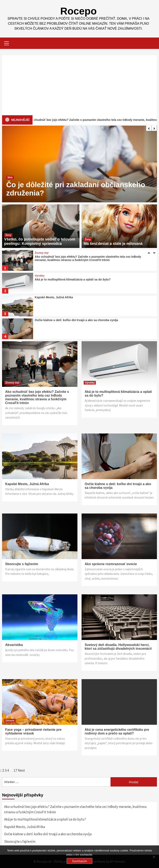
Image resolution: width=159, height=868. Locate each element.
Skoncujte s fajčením (22, 564)
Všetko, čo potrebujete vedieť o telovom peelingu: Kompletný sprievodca (40, 241)
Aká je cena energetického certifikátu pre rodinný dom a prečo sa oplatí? (117, 731)
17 (16, 770)
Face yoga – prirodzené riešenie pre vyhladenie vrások (33, 731)
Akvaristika (14, 645)
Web (10, 177)
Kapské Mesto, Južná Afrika (54, 297)
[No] (154, 857)
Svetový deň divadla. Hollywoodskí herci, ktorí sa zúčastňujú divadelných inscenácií (118, 647)
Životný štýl (42, 253)
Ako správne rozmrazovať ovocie (111, 564)
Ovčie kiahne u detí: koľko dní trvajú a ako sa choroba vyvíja (76, 320)
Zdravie (10, 721)
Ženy (8, 235)
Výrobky (40, 276)
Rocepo (78, 11)
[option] (79, 164)
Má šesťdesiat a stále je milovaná (113, 244)
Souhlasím (79, 861)
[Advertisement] (79, 84)
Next (21, 770)
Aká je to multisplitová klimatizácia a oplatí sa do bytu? (73, 279)
